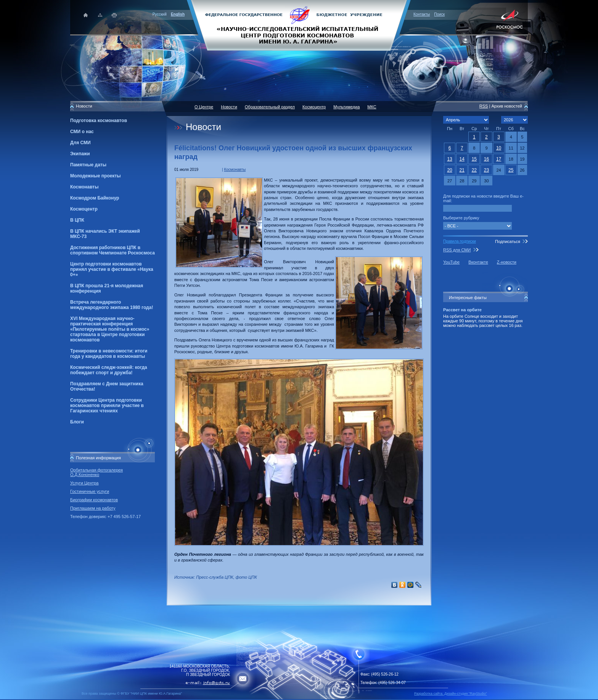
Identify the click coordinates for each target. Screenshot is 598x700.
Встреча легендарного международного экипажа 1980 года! (112, 305)
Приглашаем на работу (93, 508)
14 (462, 159)
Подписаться (508, 241)
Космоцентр (84, 209)
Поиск (439, 14)
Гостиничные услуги (90, 491)
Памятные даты (88, 165)
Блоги (77, 422)
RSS (484, 106)
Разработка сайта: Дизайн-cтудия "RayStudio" (451, 694)
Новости (229, 107)
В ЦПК (77, 220)
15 (474, 159)
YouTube (451, 262)
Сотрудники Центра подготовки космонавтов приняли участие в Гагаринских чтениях (107, 406)
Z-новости (507, 262)
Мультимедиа (346, 107)
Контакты (422, 14)
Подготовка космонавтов (99, 121)
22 (474, 170)
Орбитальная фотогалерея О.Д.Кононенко (96, 472)
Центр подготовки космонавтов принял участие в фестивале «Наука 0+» (112, 269)
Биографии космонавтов (94, 500)
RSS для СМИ (457, 250)
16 (486, 159)
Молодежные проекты (96, 176)
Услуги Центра (84, 483)
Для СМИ (80, 143)
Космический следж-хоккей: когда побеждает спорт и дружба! (109, 370)
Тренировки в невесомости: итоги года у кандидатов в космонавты (109, 354)
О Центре (204, 107)
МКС (372, 107)
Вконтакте (478, 262)
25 (511, 170)
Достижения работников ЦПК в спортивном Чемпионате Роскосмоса (113, 250)
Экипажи (80, 154)
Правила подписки (460, 241)
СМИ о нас (82, 132)
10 (499, 148)
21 (462, 170)
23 (486, 170)
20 (449, 170)
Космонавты (84, 187)
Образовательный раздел (270, 107)
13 (449, 159)
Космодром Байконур (95, 198)
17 (499, 159)
